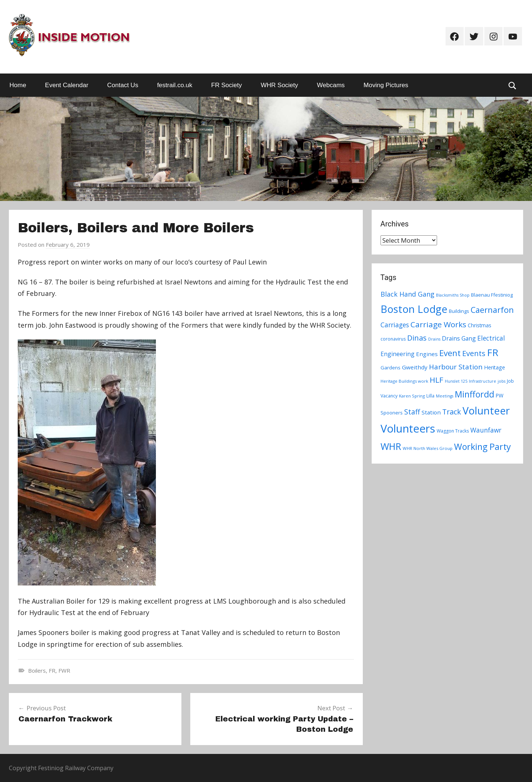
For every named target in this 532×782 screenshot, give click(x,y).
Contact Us (123, 85)
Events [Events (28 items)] (474, 353)
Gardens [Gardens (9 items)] (391, 368)
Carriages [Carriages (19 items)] (395, 325)
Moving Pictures (386, 85)
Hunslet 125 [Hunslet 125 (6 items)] (456, 381)
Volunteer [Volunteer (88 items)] (486, 410)
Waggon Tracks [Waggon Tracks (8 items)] (453, 431)
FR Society (227, 85)
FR (52, 670)
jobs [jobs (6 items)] (502, 381)
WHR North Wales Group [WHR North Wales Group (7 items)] (428, 448)
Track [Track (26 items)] (452, 412)
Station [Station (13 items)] (431, 412)
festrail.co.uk (175, 85)
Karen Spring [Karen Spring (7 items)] (412, 396)
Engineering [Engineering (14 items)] (398, 354)
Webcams (331, 85)
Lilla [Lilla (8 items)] (430, 396)
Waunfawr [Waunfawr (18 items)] (486, 430)
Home (18, 85)
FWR (64, 670)
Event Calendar (67, 85)
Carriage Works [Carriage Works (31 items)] (438, 324)
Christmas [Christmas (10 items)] (480, 325)
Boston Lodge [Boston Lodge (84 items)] (414, 309)
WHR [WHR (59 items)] (391, 446)
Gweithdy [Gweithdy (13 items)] (415, 367)
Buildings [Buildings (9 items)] (459, 311)
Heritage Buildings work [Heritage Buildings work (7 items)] (404, 381)
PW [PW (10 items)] (500, 395)
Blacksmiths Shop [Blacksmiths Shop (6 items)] (453, 295)
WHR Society (279, 85)
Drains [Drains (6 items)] (434, 339)
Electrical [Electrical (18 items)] (491, 338)
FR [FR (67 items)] (493, 352)
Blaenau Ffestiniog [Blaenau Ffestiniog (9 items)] (492, 295)
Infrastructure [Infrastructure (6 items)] (482, 381)
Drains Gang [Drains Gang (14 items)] (459, 338)
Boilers (37, 670)
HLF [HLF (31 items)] (436, 380)
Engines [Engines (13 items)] (427, 354)
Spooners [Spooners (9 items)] (392, 413)
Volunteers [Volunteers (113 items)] (408, 428)
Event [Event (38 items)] (450, 353)
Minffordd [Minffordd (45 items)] (475, 394)
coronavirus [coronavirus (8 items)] (393, 339)
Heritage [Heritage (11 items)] (495, 367)
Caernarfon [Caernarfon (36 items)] (492, 310)
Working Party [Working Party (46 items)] (482, 447)
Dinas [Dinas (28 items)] (417, 338)
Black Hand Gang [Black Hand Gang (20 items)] (407, 294)
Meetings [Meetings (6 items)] (445, 396)
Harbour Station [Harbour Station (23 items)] (456, 367)
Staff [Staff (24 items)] (412, 412)
